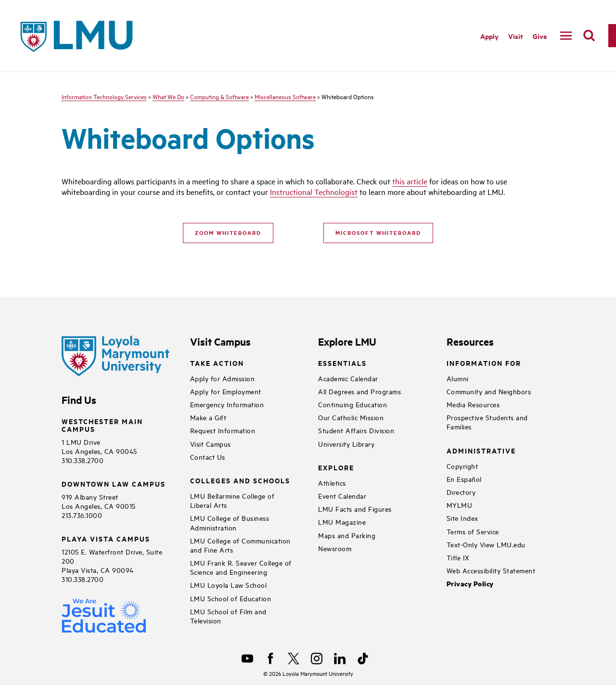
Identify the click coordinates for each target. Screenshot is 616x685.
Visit (516, 36)
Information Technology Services (104, 96)
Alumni (458, 378)
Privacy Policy (470, 584)
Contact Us (208, 457)
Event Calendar (342, 496)
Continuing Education (353, 404)
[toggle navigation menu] (566, 36)
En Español (464, 479)
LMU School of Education (231, 598)
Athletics (332, 483)
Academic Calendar (348, 378)
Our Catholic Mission (351, 417)
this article (410, 181)
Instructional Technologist (314, 192)
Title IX (458, 557)
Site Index (462, 518)
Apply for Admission (223, 378)
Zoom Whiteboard (228, 233)
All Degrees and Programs (359, 391)
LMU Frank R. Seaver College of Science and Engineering (241, 567)
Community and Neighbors (489, 391)
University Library (346, 444)
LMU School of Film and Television (228, 616)
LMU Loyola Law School (229, 585)
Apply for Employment (226, 391)
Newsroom (335, 548)
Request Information (223, 430)
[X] (294, 659)
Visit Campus (211, 444)
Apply (489, 36)
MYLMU (460, 505)
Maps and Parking (347, 535)
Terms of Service (473, 531)
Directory (461, 492)
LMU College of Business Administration (230, 522)
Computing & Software (219, 96)
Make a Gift (208, 417)
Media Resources (473, 404)
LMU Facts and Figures (355, 509)
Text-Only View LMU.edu (486, 544)
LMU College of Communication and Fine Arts (240, 545)
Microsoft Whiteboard (378, 233)
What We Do (168, 96)
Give (540, 36)
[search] (589, 36)
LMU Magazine (342, 522)
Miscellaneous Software (285, 96)
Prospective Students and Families (487, 422)
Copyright (462, 466)
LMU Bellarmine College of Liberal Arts (232, 500)
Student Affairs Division (356, 430)
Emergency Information (227, 404)
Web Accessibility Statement (491, 570)
